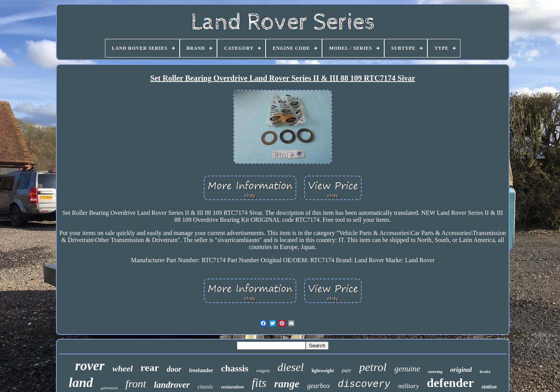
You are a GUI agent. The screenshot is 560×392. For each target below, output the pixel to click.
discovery (364, 384)
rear (150, 368)
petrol (373, 367)
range (287, 384)
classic (206, 387)
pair (347, 370)
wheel (123, 368)
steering (435, 371)
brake (485, 371)
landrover (172, 385)
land (81, 382)
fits (259, 383)
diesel (291, 367)
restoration (233, 387)
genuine (407, 369)
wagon (263, 370)
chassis (235, 368)
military (409, 386)
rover (90, 366)
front (136, 384)
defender (450, 383)
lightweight (323, 371)
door (174, 369)
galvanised (109, 388)
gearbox (319, 386)
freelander (201, 370)
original (461, 370)
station (489, 387)
